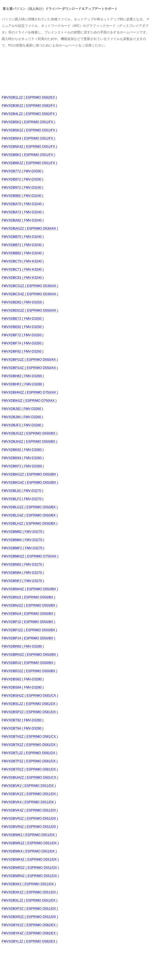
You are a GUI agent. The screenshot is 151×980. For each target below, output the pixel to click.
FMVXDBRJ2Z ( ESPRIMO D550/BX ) (29, 671)
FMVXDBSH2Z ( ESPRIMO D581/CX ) (30, 696)
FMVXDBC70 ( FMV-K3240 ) (23, 261)
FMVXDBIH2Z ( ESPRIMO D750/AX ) (29, 401)
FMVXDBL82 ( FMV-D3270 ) (22, 491)
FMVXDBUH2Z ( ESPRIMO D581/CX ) (30, 778)
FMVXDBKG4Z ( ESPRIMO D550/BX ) (30, 483)
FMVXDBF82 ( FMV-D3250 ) (23, 351)
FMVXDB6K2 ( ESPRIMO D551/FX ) (28, 155)
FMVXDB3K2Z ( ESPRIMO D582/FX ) (29, 106)
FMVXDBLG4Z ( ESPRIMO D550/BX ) (30, 515)
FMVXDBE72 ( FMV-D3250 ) (23, 319)
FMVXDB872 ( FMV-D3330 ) (22, 179)
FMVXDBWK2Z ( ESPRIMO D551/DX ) (30, 843)
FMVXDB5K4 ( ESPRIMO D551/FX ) (28, 138)
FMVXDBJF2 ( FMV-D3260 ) (22, 425)
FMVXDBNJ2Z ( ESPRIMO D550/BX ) (29, 605)
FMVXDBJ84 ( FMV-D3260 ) (22, 417)
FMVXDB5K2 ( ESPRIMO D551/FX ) (28, 122)
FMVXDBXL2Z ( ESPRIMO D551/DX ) (30, 900)
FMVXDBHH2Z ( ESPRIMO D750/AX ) (30, 392)
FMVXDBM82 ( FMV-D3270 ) (23, 532)
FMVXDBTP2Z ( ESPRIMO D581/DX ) (30, 761)
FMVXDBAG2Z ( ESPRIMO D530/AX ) (30, 229)
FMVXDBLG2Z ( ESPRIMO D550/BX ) (30, 507)
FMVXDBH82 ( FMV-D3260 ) (23, 376)
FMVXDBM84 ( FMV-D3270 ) (23, 540)
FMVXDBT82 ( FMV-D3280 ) (23, 720)
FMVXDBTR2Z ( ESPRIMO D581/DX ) (30, 769)
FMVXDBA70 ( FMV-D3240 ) (23, 204)
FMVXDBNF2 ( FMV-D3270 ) (23, 581)
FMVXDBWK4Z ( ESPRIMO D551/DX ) (30, 859)
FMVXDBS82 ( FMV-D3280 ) (23, 679)
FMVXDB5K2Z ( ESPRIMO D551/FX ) (29, 130)
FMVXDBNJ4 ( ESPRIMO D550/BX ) (28, 614)
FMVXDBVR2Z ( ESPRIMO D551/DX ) (30, 818)
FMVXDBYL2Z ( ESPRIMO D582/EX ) (29, 941)
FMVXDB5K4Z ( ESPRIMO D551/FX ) (29, 147)
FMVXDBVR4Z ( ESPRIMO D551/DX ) (30, 827)
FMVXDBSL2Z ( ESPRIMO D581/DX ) (30, 704)
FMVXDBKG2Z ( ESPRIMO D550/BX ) (30, 474)
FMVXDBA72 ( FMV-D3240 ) (23, 212)
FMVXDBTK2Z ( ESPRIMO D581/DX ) (30, 745)
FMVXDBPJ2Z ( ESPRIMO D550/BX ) (29, 630)
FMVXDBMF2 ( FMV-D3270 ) (23, 548)
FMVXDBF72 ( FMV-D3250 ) (23, 335)
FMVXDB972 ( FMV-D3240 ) (22, 188)
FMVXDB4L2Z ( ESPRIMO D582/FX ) (29, 114)
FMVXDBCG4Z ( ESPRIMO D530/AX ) (30, 294)
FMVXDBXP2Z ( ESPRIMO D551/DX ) (30, 909)
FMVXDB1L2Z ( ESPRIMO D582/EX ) (29, 97)
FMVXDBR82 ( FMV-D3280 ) (23, 646)
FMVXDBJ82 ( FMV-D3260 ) (22, 409)
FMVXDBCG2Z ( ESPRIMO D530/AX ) (30, 286)
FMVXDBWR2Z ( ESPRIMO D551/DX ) (30, 868)
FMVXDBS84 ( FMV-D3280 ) (23, 687)
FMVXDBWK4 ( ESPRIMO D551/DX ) (29, 851)
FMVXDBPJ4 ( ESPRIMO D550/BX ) (28, 638)
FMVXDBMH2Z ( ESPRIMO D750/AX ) (30, 556)
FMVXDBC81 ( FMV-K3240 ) (23, 278)
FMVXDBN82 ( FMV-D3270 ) (23, 564)
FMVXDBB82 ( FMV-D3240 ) (23, 253)
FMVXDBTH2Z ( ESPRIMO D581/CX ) (30, 737)
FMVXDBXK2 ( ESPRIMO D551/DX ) (29, 884)
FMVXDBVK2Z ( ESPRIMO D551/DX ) (30, 794)
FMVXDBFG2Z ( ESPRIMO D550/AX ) (30, 360)
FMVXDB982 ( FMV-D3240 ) (22, 196)
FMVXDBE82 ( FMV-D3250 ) (23, 327)
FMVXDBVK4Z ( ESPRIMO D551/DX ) (30, 810)
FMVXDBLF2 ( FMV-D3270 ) (23, 499)
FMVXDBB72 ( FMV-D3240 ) (23, 245)
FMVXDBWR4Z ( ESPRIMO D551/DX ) (30, 876)
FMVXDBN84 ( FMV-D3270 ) (23, 573)
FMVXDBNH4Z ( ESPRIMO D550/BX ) (30, 589)
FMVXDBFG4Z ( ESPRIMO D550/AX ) (30, 368)
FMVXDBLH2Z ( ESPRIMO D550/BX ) (30, 523)
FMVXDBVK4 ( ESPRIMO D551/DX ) (29, 802)
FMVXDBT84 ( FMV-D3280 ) (23, 728)
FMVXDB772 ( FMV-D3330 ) (22, 171)
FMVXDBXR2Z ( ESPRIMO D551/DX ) (30, 917)
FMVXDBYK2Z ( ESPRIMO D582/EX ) (30, 925)
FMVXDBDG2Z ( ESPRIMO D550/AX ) (30, 310)
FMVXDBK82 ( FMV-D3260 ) (23, 450)
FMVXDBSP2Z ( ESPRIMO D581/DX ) (30, 712)
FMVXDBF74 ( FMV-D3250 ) (23, 343)
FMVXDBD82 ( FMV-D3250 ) (23, 302)
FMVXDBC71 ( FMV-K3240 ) (23, 269)
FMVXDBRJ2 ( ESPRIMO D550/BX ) (28, 663)
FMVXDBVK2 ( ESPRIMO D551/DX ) (29, 786)
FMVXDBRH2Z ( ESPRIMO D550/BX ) (30, 655)
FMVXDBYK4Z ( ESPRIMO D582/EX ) (30, 933)
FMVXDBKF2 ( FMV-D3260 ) (23, 466)
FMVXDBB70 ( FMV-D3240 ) (23, 237)
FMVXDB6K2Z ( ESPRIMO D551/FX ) (29, 163)
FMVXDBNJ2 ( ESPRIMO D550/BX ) (28, 597)
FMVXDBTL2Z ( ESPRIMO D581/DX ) (29, 753)
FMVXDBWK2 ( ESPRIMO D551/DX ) (29, 835)
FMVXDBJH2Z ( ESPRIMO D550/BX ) (29, 442)
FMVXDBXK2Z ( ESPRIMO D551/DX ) (30, 892)
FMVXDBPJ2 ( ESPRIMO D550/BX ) (28, 622)
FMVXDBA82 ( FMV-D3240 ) (23, 220)
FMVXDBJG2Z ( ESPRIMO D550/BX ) (30, 433)
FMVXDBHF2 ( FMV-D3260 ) (23, 384)
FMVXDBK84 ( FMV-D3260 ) (23, 458)
